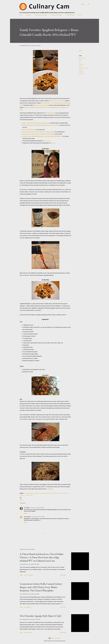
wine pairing (82, 74)
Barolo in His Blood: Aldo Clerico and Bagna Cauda (36, 123)
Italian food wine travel (84, 68)
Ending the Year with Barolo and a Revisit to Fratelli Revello (38, 134)
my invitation (49, 489)
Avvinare (53, 143)
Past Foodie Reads (70, 15)
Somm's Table (47, 141)
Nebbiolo (81, 70)
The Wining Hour (50, 113)
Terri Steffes (27, 508)
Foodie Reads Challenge (56, 15)
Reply (26, 513)
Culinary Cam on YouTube (41, 15)
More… (80, 15)
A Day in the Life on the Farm (57, 101)
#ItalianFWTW (82, 58)
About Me (29, 15)
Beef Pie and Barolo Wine (29, 130)
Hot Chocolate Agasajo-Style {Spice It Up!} (40, 616)
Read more (63, 575)
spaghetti (81, 72)
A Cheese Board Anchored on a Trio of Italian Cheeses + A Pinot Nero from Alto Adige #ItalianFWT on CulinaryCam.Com (42, 557)
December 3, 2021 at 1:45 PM (37, 508)
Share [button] (80, 51)
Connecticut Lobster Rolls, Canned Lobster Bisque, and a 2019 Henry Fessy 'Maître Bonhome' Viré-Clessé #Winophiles (41, 587)
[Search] (83, 4)
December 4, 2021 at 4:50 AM (38, 517)
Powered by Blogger (54, 638)
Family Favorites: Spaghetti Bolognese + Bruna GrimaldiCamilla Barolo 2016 (43, 136)
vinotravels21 (27, 517)
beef (80, 62)
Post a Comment (29, 575)
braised (80, 66)
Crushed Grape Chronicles (41, 105)
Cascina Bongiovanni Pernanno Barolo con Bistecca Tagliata (39, 132)
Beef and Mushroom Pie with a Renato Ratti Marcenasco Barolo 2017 (41, 125)
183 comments (28, 633)
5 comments (28, 607)
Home (21, 15)
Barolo (80, 60)
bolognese (81, 64)
